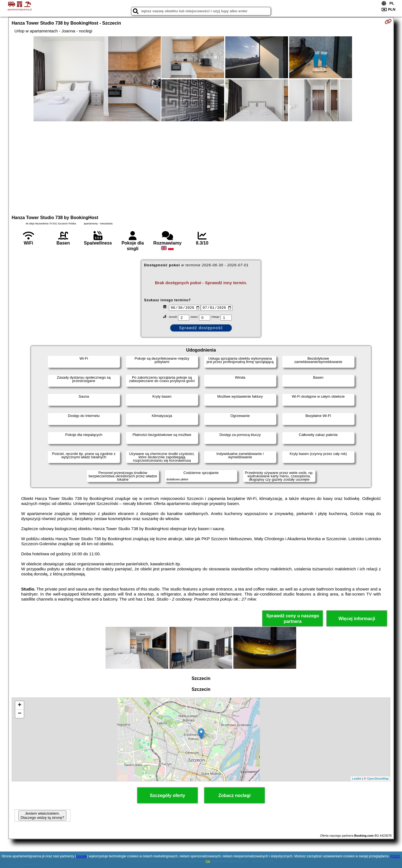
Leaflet (357, 779)
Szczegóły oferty (167, 795)
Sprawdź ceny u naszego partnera (292, 618)
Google (81, 856)
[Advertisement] (201, 167)
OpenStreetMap (378, 779)
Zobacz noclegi (234, 795)
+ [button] (20, 705)
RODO (395, 856)
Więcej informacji (357, 619)
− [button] (20, 714)
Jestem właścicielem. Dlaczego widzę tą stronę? (42, 815)
